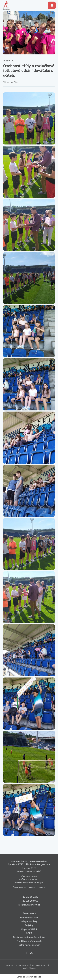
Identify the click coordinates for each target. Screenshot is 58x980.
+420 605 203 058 (29, 901)
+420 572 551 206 (29, 897)
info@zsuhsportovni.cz (29, 905)
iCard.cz (32, 968)
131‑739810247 (32, 888)
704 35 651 (32, 876)
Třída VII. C (8, 61)
